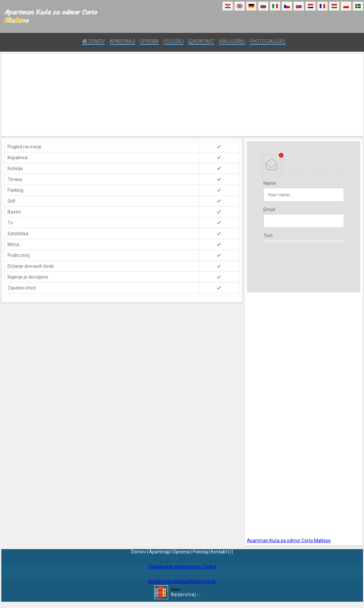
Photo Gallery (268, 41)
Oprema (149, 41)
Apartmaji (122, 41)
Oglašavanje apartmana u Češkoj (182, 567)
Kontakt (201, 41)
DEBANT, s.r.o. (304, 164)
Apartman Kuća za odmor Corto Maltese (289, 541)
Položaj (174, 41)
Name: (270, 183)
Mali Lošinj (232, 41)
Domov (94, 41)
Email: (270, 210)
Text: (268, 236)
